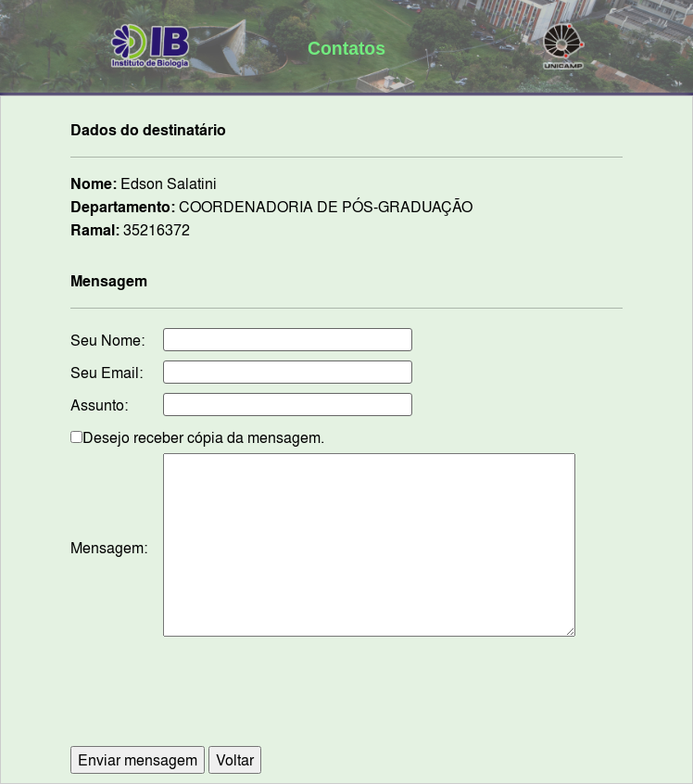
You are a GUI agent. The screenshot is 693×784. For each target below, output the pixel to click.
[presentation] (346, 701)
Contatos (346, 48)
